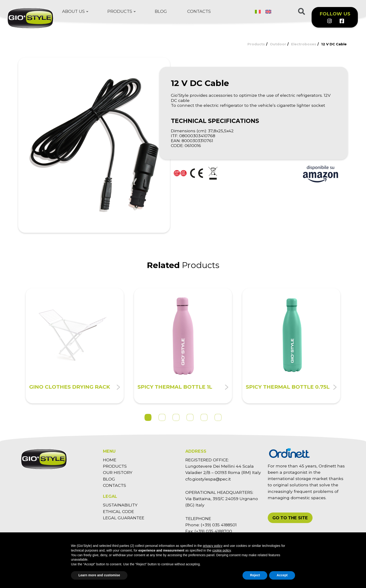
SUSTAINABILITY (120, 505)
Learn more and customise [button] (99, 575)
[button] (290, 518)
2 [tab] (162, 417)
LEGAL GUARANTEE (124, 518)
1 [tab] (148, 417)
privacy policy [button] (213, 546)
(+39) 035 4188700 (213, 531)
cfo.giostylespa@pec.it (208, 479)
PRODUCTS (115, 466)
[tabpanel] (75, 346)
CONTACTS (114, 485)
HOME (110, 460)
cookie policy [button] (221, 550)
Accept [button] (282, 575)
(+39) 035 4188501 (219, 525)
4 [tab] (190, 417)
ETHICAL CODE (118, 511)
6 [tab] (218, 417)
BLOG (109, 479)
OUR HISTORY (118, 472)
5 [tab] (204, 417)
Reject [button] (255, 575)
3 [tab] (176, 417)
